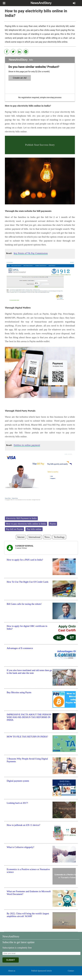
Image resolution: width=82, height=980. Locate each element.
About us (12, 971)
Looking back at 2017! (17, 803)
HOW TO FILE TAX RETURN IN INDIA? (27, 737)
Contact (71, 971)
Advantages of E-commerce (20, 648)
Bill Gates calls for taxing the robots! (24, 604)
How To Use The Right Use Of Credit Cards (28, 582)
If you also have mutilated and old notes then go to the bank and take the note (29, 672)
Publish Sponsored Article (42, 971)
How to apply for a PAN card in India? (25, 560)
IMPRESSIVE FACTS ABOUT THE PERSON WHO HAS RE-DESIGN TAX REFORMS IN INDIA (29, 717)
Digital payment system (18, 781)
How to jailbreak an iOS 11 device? (23, 825)
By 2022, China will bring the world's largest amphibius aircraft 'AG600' (28, 915)
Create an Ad (20, 78)
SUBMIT (11, 960)
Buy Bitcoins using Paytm (19, 692)
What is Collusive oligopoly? (20, 847)
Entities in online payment (27, 445)
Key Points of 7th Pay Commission (31, 253)
